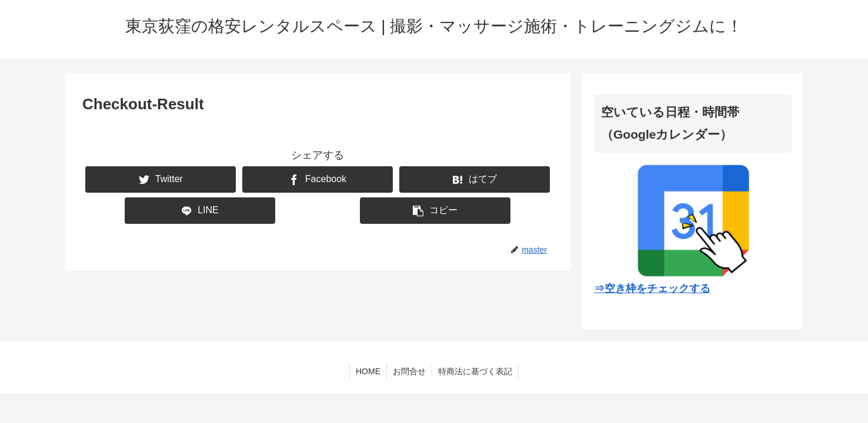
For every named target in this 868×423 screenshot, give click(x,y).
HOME (368, 371)
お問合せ (409, 371)
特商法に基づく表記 (475, 371)
